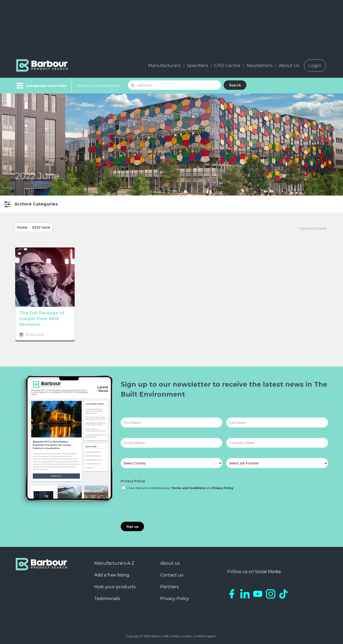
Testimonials (107, 599)
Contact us (172, 575)
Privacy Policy (133, 481)
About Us (289, 66)
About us (170, 563)
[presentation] (161, 506)
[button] (30, 204)
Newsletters (260, 66)
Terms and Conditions (189, 488)
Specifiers (197, 66)
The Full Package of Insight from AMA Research (42, 319)
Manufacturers (164, 66)
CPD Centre (227, 66)
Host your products (115, 587)
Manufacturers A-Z (114, 563)
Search (235, 85)
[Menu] (41, 86)
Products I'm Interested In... (100, 86)
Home (22, 227)
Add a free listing (112, 575)
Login (315, 66)
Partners (169, 587)
